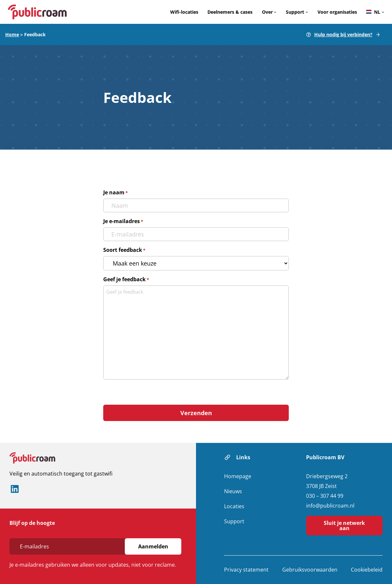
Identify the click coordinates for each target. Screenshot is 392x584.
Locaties (234, 506)
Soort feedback (124, 250)
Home (12, 34)
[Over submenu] (275, 12)
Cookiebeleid (367, 570)
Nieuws (233, 491)
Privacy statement (246, 570)
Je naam (115, 192)
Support (234, 521)
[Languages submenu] (383, 12)
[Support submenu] (307, 12)
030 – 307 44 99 (325, 496)
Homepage (238, 476)
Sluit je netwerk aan (344, 526)
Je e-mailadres (123, 221)
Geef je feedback (126, 279)
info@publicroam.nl (330, 506)
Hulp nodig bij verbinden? (343, 34)
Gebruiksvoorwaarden (310, 570)
